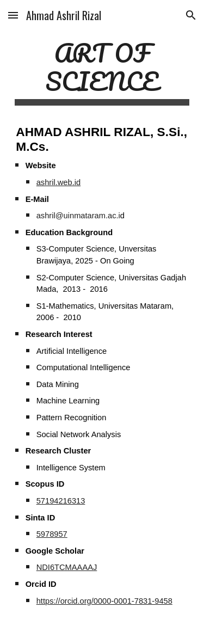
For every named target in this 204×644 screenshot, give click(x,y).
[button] (13, 15)
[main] (102, 72)
